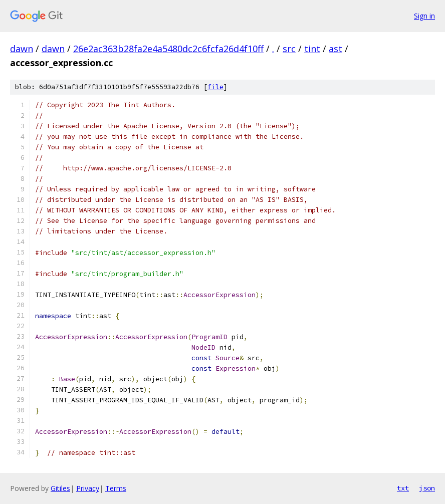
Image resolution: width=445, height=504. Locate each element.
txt (403, 488)
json (427, 488)
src (289, 49)
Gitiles (60, 488)
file (215, 87)
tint (312, 49)
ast (336, 49)
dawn (22, 49)
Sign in (424, 16)
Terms (116, 488)
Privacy (88, 488)
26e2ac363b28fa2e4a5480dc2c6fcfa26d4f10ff (168, 49)
